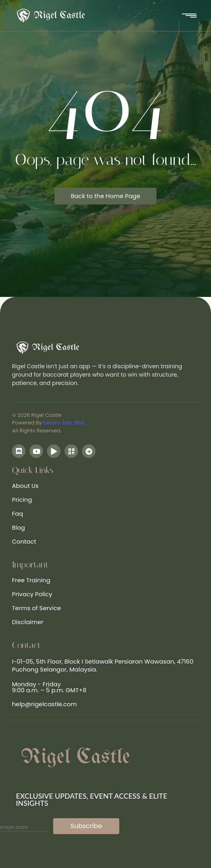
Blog (19, 527)
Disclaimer (28, 622)
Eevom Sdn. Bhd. (64, 423)
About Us (25, 486)
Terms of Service (36, 608)
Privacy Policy (32, 594)
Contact (24, 541)
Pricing (22, 500)
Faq (18, 514)
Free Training (31, 580)
